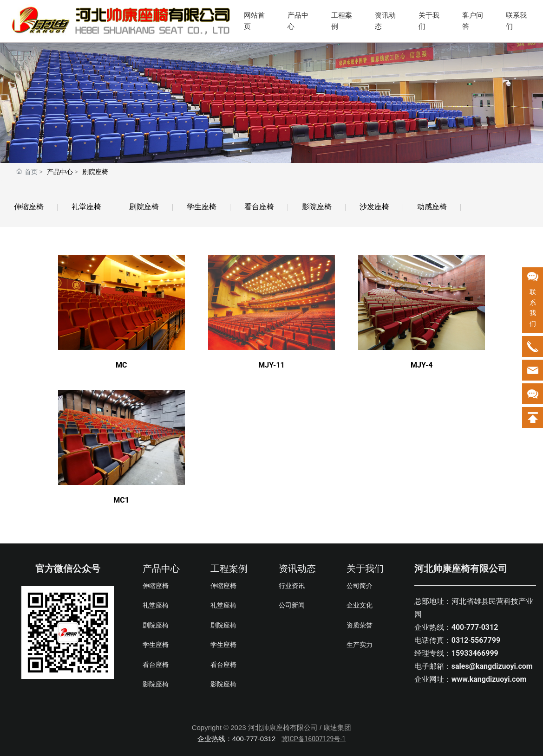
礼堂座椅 (86, 207)
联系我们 (516, 21)
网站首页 (254, 21)
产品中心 (298, 21)
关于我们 (429, 21)
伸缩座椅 (29, 207)
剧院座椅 (144, 207)
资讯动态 (385, 21)
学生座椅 (202, 207)
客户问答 (473, 21)
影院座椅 (317, 207)
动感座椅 (432, 207)
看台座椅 (259, 207)
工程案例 (342, 21)
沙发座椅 (374, 207)
